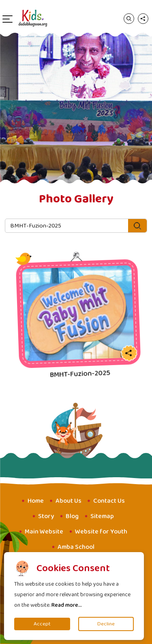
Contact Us (109, 501)
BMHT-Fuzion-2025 (80, 374)
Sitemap (102, 516)
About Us (69, 501)
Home (36, 501)
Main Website (44, 532)
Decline (106, 624)
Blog (72, 516)
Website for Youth (101, 532)
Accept (42, 624)
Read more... (67, 605)
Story (46, 516)
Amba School (76, 547)
